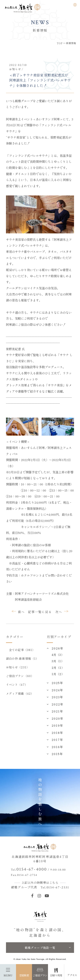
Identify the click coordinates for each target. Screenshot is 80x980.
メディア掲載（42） (20, 693)
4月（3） (58, 655)
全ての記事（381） (22, 650)
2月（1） (58, 668)
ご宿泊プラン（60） (20, 676)
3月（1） (58, 661)
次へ (59, 612)
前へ (21, 612)
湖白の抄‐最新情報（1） (22, 658)
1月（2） (58, 674)
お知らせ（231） (18, 667)
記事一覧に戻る (40, 612)
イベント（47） (17, 684)
